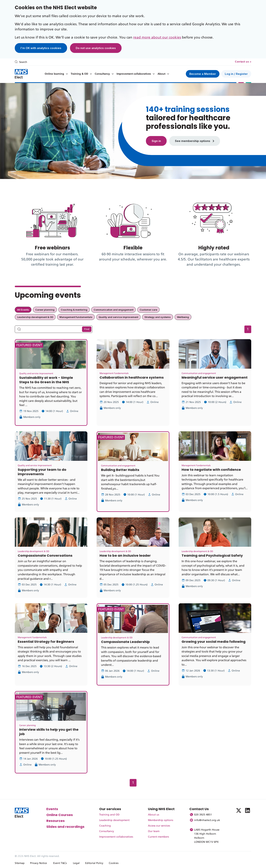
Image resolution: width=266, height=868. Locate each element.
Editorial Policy (94, 863)
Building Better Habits (120, 470)
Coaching (105, 826)
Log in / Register (236, 74)
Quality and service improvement (118, 317)
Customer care (148, 310)
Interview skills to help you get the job (49, 732)
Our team (154, 831)
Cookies (114, 863)
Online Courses (60, 815)
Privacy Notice (39, 863)
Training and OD (109, 815)
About (161, 74)
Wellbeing (183, 317)
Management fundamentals (76, 317)
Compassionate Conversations (45, 555)
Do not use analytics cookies (96, 48)
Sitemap (20, 863)
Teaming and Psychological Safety (212, 555)
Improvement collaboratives (134, 74)
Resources (56, 821)
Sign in (156, 141)
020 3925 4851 (203, 815)
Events (52, 809)
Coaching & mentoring (74, 310)
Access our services (159, 826)
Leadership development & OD (35, 317)
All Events (23, 310)
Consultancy (102, 74)
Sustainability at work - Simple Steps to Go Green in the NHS (46, 380)
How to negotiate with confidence (211, 470)
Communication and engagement (114, 310)
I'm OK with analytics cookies (41, 48)
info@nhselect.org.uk (207, 820)
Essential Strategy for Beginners (46, 642)
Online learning (54, 74)
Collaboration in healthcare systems (132, 377)
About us (154, 815)
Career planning (45, 310)
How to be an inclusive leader (125, 555)
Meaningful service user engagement (215, 377)
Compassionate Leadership (125, 642)
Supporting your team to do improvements (42, 472)
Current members (158, 837)
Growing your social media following (214, 642)
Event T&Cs (60, 863)
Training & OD (79, 74)
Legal (76, 863)
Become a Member (203, 74)
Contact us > (243, 62)
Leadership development (114, 820)
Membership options (161, 820)
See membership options (195, 141)
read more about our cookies (157, 38)
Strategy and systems (158, 317)
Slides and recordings (65, 827)
